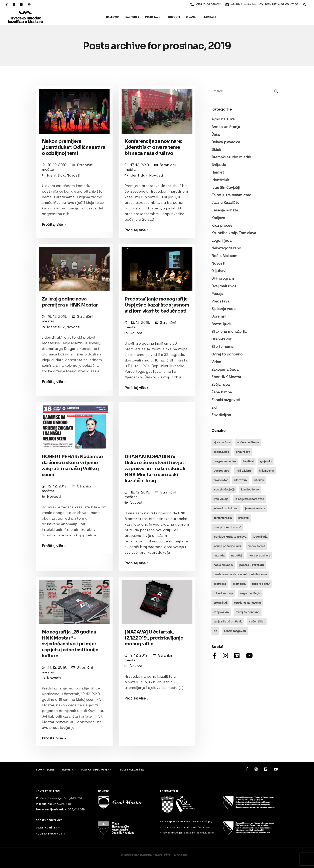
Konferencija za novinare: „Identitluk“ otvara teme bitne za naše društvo (153, 147)
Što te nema (222, 347)
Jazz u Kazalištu (225, 203)
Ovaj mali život (224, 286)
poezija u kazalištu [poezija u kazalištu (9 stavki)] (252, 565)
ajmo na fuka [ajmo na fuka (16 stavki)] (222, 442)
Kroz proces (222, 225)
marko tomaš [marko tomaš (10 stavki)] (256, 546)
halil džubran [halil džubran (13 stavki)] (244, 471)
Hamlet (218, 172)
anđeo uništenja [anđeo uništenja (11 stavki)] (248, 442)
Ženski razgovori (226, 400)
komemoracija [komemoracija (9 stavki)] (223, 518)
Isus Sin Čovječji (225, 187)
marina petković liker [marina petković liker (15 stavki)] (227, 546)
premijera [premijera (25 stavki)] (220, 584)
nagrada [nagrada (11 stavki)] (219, 555)
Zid (214, 407)
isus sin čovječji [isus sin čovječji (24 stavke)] (224, 489)
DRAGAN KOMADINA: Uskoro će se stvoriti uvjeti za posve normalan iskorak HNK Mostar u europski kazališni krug (155, 469)
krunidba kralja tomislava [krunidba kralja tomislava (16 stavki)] (230, 537)
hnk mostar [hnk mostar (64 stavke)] (266, 471)
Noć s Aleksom (224, 256)
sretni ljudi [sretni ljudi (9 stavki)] (220, 603)
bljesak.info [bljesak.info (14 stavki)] (221, 452)
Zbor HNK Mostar (226, 377)
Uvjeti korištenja (48, 828)
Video (216, 362)
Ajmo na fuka (223, 119)
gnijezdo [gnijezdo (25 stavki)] (266, 461)
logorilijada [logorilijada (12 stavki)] (260, 537)
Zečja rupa (221, 384)
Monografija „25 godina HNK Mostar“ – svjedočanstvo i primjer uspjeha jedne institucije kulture (70, 644)
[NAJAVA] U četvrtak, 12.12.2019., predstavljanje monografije (154, 638)
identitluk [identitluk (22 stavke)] (241, 480)
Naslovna (113, 17)
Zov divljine (221, 415)
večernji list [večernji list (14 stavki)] (257, 621)
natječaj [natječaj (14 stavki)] (237, 555)
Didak (216, 150)
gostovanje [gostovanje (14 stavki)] (221, 471)
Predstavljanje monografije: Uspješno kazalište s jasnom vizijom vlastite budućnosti (157, 305)
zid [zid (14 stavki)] (215, 631)
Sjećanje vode (223, 309)
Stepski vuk (222, 339)
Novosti (174, 17)
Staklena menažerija (229, 331)
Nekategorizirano (226, 248)
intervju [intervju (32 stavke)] (259, 480)
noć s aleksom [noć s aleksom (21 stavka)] (223, 565)
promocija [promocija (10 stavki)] (239, 584)
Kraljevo (218, 218)
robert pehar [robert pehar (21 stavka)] (261, 584)
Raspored (132, 17)
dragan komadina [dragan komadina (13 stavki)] (225, 461)
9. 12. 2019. (140, 655)
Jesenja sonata (225, 210)
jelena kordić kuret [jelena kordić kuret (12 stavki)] (226, 508)
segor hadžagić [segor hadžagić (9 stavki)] (250, 593)
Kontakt (210, 17)
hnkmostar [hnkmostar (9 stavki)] (221, 480)
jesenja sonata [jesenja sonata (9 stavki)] (255, 508)
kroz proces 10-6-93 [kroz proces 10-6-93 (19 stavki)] (227, 527)
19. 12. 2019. (58, 165)
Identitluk (56, 175)
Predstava (220, 301)
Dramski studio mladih (231, 157)
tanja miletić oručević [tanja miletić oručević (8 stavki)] (228, 621)
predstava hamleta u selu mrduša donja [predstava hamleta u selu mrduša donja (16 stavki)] (240, 574)
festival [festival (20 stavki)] (248, 461)
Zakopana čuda (225, 369)
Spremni (219, 316)
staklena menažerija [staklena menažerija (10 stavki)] (247, 603)
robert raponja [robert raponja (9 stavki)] (223, 593)
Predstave (152, 17)
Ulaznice (293, 17)
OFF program (223, 278)
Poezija (217, 294)
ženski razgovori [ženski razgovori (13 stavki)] (235, 631)
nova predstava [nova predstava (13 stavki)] (259, 555)
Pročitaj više (52, 224)
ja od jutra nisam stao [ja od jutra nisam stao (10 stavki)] (250, 499)
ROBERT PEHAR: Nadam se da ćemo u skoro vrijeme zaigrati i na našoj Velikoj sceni (72, 466)
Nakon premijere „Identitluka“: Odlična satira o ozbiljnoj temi (74, 147)
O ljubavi (219, 271)
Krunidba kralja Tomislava (234, 233)
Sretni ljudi (221, 324)
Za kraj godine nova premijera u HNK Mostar (70, 302)
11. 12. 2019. (58, 667)
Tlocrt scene (45, 770)
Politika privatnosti (50, 834)
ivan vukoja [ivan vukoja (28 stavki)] (221, 499)
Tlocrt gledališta (131, 770)
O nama (191, 17)
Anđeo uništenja (226, 127)
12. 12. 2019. (58, 486)
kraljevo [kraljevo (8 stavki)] (244, 518)
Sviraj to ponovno (227, 354)
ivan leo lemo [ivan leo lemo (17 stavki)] (250, 489)
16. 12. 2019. (58, 316)
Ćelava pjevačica (226, 142)
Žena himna (222, 392)
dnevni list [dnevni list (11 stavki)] (243, 452)
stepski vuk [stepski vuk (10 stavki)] (221, 612)
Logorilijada (221, 240)
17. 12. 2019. (140, 165)
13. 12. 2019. (141, 322)
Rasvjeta (67, 770)
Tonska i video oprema (96, 770)
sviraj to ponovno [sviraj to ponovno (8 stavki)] (248, 612)
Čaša (216, 134)
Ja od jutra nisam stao (231, 195)
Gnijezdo (219, 165)
